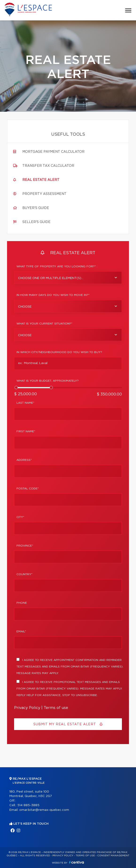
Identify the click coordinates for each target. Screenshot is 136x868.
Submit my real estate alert (68, 724)
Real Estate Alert (41, 180)
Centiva (77, 862)
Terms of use (56, 708)
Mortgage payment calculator (53, 152)
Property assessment (44, 194)
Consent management (113, 856)
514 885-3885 (28, 805)
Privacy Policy (27, 708)
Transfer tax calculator (48, 166)
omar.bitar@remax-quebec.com (44, 810)
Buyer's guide (36, 208)
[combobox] (68, 278)
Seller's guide (36, 222)
